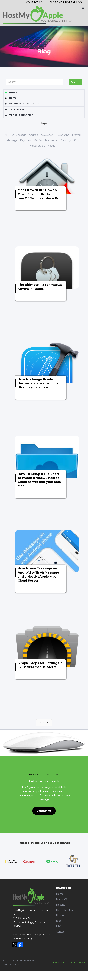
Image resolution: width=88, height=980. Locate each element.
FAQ (59, 926)
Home (60, 894)
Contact (61, 932)
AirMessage (19, 135)
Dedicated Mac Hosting (65, 913)
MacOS (38, 140)
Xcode (52, 146)
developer (47, 135)
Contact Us (34, 2)
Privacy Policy (59, 962)
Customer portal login (67, 2)
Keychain (26, 140)
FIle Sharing (62, 135)
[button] (83, 8)
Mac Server (52, 140)
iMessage (12, 140)
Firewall (76, 135)
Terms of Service (78, 962)
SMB (76, 140)
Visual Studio (38, 146)
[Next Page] (44, 723)
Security (66, 140)
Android (34, 135)
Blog (59, 921)
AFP (7, 135)
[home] (37, 15)
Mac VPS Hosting (61, 902)
